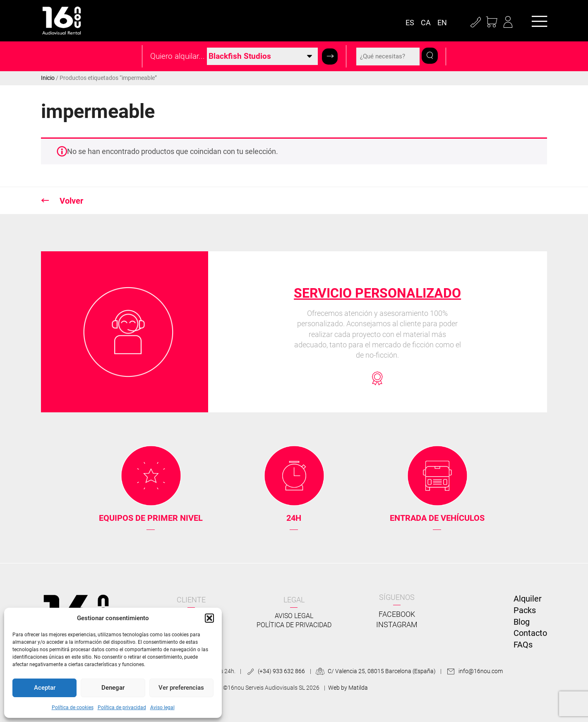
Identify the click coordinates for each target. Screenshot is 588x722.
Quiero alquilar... (178, 56)
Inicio (48, 78)
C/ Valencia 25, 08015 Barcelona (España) (375, 671)
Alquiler (528, 599)
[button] (209, 618)
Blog (522, 622)
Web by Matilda (348, 688)
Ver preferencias (181, 688)
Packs (525, 610)
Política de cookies (73, 708)
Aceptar (45, 688)
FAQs (523, 645)
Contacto (530, 633)
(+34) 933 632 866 (275, 671)
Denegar (113, 688)
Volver (70, 201)
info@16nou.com (473, 671)
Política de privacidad (122, 708)
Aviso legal (162, 708)
